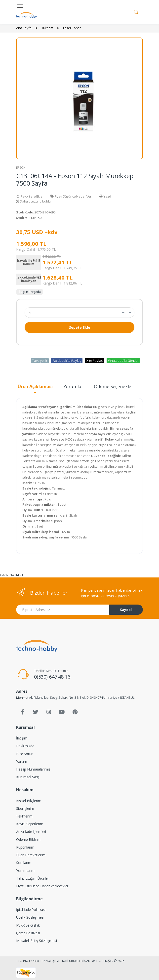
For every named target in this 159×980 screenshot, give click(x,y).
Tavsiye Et (40, 361)
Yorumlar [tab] (73, 386)
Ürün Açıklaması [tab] (35, 386)
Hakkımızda (25, 746)
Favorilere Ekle (29, 196)
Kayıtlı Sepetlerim (30, 824)
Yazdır (106, 196)
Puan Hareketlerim (31, 855)
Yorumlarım (25, 871)
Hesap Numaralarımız (33, 769)
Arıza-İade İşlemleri (31, 832)
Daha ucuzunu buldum (35, 201)
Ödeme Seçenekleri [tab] (114, 386)
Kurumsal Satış (28, 777)
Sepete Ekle (80, 327)
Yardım (22, 761)
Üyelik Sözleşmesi (30, 917)
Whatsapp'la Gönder (123, 361)
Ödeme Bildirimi (29, 839)
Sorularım (24, 863)
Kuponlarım (25, 847)
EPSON (21, 168)
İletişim (22, 738)
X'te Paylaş (94, 361)
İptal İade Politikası (31, 910)
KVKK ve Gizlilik (28, 925)
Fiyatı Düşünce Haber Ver (71, 196)
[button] (136, 11)
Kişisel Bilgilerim (29, 801)
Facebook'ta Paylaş (67, 361)
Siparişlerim (25, 808)
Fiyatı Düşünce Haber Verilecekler (42, 886)
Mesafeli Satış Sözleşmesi (36, 941)
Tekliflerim (24, 816)
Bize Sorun (25, 754)
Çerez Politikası (28, 933)
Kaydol (126, 610)
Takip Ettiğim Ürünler (33, 878)
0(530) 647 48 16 (52, 677)
